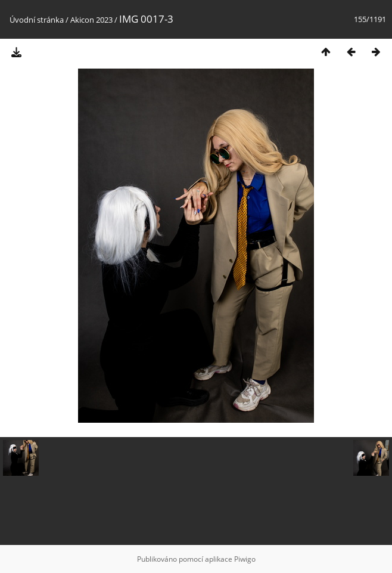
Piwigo (245, 559)
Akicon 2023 (91, 20)
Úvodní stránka (37, 20)
